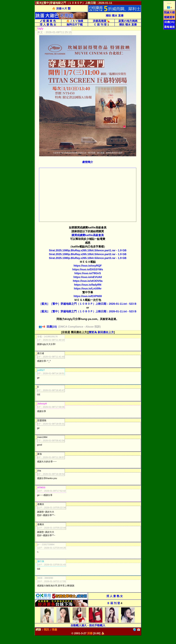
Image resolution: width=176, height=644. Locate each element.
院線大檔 (169, 12)
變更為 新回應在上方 (101, 332)
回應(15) (169, 22)
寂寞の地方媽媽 (128, 21)
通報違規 (169, 27)
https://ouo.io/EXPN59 (88, 296)
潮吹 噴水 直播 (115, 16)
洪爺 (90, 633)
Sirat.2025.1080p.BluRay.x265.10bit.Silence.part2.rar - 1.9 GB (88, 254)
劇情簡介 (88, 162)
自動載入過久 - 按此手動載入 (88, 625)
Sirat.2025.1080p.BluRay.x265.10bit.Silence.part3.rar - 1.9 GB (88, 258)
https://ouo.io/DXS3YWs (88, 269)
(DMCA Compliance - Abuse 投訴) (79, 327)
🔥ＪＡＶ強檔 (75, 21)
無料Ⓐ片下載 (75, 25)
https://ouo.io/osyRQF (88, 266)
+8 (169, 8)
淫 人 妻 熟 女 (48, 25)
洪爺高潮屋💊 (101, 21)
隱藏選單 (169, 17)
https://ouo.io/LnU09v (88, 288)
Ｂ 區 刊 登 (113, 603)
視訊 (46, 629)
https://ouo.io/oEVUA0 (88, 277)
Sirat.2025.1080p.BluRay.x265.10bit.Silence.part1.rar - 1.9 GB (88, 250)
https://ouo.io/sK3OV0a (88, 281)
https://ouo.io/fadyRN (88, 285)
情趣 (54, 629)
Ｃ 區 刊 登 (100, 25)
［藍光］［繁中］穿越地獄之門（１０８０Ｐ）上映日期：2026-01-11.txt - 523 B (88, 304)
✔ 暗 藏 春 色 (48, 21)
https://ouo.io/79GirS (88, 273)
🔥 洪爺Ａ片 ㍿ (61, 8)
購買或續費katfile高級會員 (88, 235)
